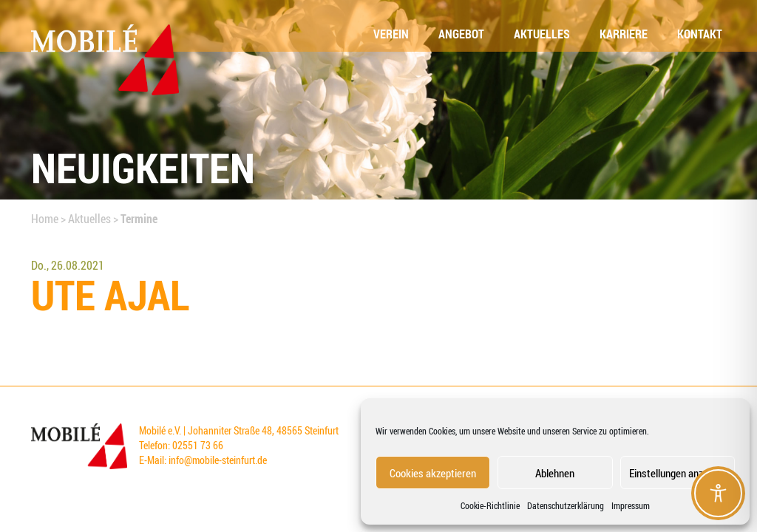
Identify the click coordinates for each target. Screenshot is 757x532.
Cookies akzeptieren (433, 473)
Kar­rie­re (624, 34)
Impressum (631, 505)
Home (45, 219)
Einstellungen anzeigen (678, 473)
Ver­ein (391, 34)
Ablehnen (555, 473)
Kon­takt (700, 34)
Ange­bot (461, 34)
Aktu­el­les (542, 34)
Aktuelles (89, 219)
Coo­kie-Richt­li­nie (490, 505)
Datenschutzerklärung (566, 505)
